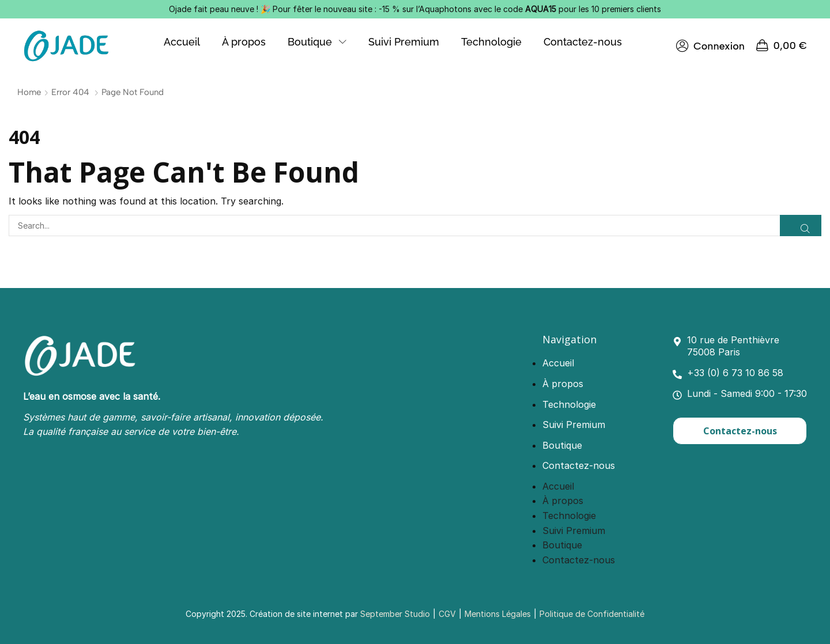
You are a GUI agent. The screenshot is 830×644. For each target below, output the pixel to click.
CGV (447, 614)
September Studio (395, 614)
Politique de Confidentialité (592, 614)
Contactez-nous (579, 465)
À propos (563, 384)
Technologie (569, 404)
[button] (710, 46)
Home (29, 92)
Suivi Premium (574, 425)
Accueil (558, 363)
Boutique (562, 445)
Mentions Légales (498, 614)
